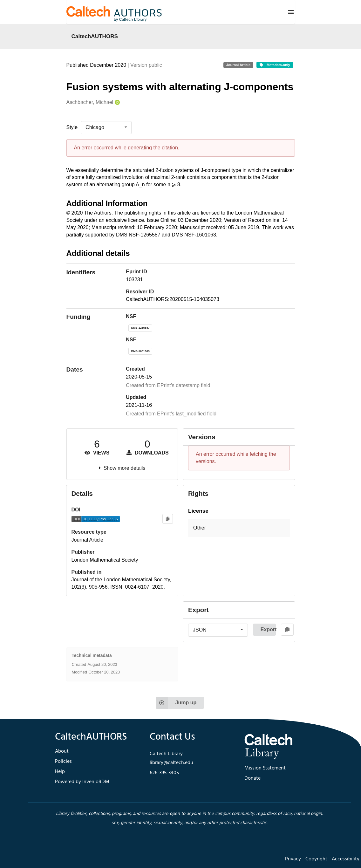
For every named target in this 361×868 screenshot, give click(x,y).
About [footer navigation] (62, 751)
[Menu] (291, 12)
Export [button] (268, 629)
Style (72, 127)
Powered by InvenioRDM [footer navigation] (82, 782)
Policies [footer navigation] (63, 762)
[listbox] (106, 127)
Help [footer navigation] (60, 772)
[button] (239, 528)
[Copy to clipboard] (168, 519)
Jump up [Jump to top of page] (176, 703)
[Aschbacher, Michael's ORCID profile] (116, 103)
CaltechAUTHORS (95, 36)
